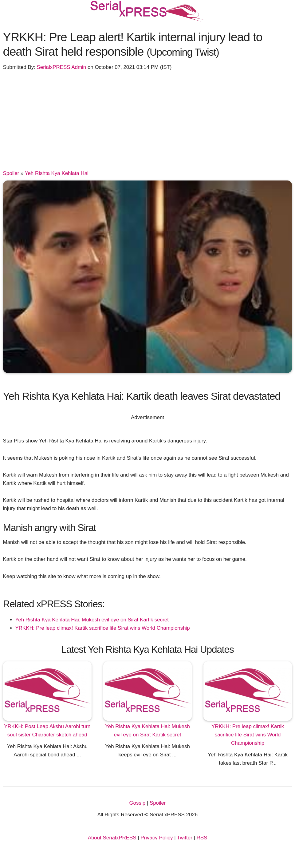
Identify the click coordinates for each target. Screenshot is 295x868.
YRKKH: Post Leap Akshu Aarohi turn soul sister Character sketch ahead (47, 731)
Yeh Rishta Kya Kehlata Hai (57, 173)
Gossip (137, 803)
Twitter (185, 838)
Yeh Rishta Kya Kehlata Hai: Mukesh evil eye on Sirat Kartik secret (92, 620)
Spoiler (11, 173)
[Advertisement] (148, 123)
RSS (202, 838)
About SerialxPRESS (112, 838)
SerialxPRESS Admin (62, 67)
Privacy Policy (157, 838)
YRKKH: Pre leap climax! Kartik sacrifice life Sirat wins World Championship (103, 628)
